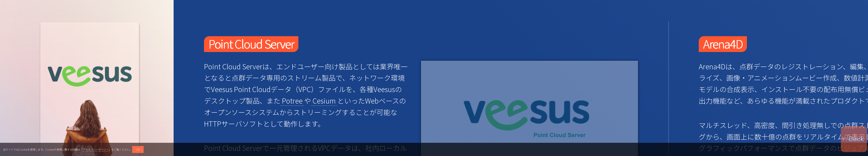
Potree (293, 101)
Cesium (325, 101)
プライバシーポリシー (96, 149)
